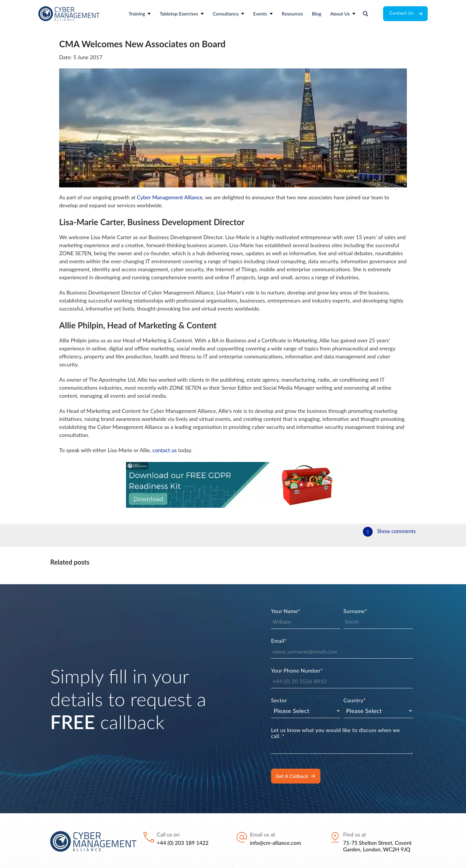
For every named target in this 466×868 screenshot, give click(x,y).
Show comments (396, 531)
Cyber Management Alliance (170, 197)
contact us (164, 450)
